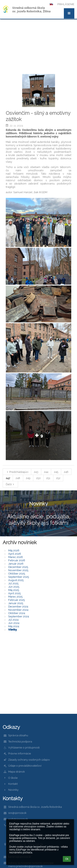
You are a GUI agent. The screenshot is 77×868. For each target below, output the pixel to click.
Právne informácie (20, 753)
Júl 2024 (13, 620)
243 (36, 472)
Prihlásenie (66, 4)
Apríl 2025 (14, 593)
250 (38, 478)
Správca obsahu (18, 735)
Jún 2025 (14, 587)
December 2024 (18, 606)
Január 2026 (16, 564)
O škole (13, 778)
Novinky (13, 790)
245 (56, 472)
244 (46, 472)
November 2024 (18, 610)
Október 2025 (17, 573)
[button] (69, 13)
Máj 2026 (14, 550)
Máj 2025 (14, 590)
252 (58, 478)
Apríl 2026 (15, 554)
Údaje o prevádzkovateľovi (25, 766)
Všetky (13, 630)
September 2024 (19, 616)
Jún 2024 (14, 623)
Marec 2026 (16, 557)
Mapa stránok (17, 772)
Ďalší (10, 484)
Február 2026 (17, 560)
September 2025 (19, 577)
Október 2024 (17, 613)
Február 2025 (17, 600)
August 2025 (16, 580)
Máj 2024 (14, 626)
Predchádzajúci (17, 472)
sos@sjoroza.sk (17, 813)
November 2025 (18, 570)
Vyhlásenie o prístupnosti (24, 747)
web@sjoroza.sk (18, 819)
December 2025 (18, 567)
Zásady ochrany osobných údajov (29, 760)
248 (18, 478)
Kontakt (13, 784)
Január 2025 (16, 603)
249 (28, 478)
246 (66, 472)
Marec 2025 (15, 597)
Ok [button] (67, 859)
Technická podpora (20, 741)
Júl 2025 (13, 583)
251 (48, 478)
